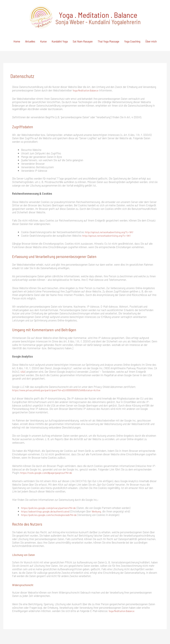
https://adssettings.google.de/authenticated (46, 493)
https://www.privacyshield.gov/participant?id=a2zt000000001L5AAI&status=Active (59, 372)
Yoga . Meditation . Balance (96, 10)
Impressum (140, 633)
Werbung (98, 493)
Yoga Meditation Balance (86, 72)
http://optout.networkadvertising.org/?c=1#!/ (110, 214)
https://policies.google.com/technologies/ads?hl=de (50, 496)
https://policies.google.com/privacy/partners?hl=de (49, 489)
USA (23, 353)
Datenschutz (157, 633)
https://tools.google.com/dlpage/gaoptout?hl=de (47, 454)
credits (63, 633)
